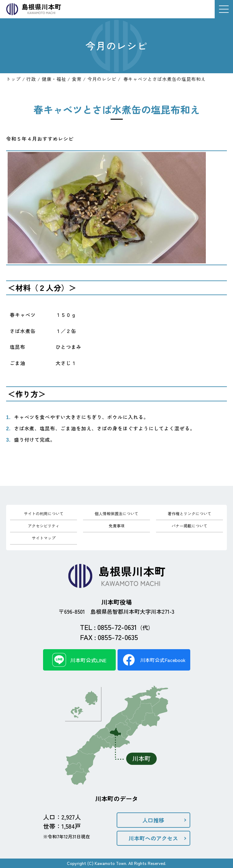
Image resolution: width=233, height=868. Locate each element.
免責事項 (117, 526)
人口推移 (153, 820)
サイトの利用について (44, 514)
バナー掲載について (189, 526)
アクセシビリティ (44, 526)
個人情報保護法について (116, 514)
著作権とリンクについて (189, 514)
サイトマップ (44, 538)
